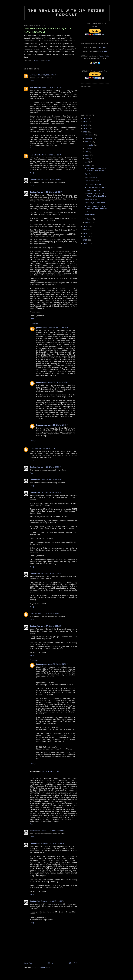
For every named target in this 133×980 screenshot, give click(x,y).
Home (51, 963)
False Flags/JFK (91, 199)
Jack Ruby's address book (95, 203)
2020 (86, 118)
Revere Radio (104, 56)
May (87, 159)
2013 (86, 230)
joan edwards (35, 88)
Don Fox (88, 174)
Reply (32, 81)
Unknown (34, 75)
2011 (86, 237)
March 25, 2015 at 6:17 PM (51, 573)
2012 (86, 233)
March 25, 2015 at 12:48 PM (58, 382)
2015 (86, 132)
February (89, 219)
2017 (86, 125)
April (87, 162)
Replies (35, 324)
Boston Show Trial (92, 181)
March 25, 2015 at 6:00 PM (51, 467)
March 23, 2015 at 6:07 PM (58, 328)
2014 (86, 226)
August (88, 148)
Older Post (73, 963)
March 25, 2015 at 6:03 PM (51, 480)
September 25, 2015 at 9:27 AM (53, 831)
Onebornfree (35, 179)
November (90, 138)
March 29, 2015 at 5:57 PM (58, 664)
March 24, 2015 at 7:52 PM (45, 448)
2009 (86, 243)
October (89, 142)
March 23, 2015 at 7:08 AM (51, 179)
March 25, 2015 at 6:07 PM (51, 492)
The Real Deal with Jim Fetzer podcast (67, 13)
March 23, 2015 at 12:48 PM (51, 192)
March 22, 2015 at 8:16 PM (51, 155)
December (90, 135)
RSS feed (103, 47)
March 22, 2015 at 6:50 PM (48, 75)
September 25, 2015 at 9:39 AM (53, 844)
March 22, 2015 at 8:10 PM (51, 88)
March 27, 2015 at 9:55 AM (51, 626)
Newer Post (28, 963)
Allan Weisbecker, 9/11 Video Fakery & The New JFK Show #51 (48, 30)
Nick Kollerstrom (91, 177)
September (90, 145)
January (89, 222)
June (88, 155)
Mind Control (90, 215)
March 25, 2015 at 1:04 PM (58, 425)
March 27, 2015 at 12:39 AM (49, 613)
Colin (32, 448)
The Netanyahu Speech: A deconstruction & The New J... (96, 209)
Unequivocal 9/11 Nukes (94, 184)
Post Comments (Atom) (43, 968)
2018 (86, 122)
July (87, 152)
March (88, 165)
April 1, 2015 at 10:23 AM (50, 771)
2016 (86, 129)
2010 (86, 240)
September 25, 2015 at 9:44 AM (53, 901)
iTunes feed (103, 52)
